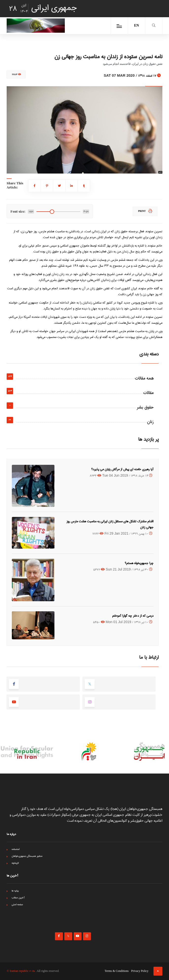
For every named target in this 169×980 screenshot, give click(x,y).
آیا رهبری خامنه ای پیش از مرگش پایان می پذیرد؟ (122, 469)
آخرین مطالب (18, 898)
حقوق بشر (145, 407)
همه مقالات (144, 378)
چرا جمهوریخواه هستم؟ (139, 563)
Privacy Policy (140, 971)
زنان (150, 422)
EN (136, 26)
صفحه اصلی (17, 905)
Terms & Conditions (117, 971)
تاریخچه (15, 863)
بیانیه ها (15, 891)
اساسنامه (16, 849)
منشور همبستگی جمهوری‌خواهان (27, 856)
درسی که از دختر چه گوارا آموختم (133, 616)
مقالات (148, 393)
